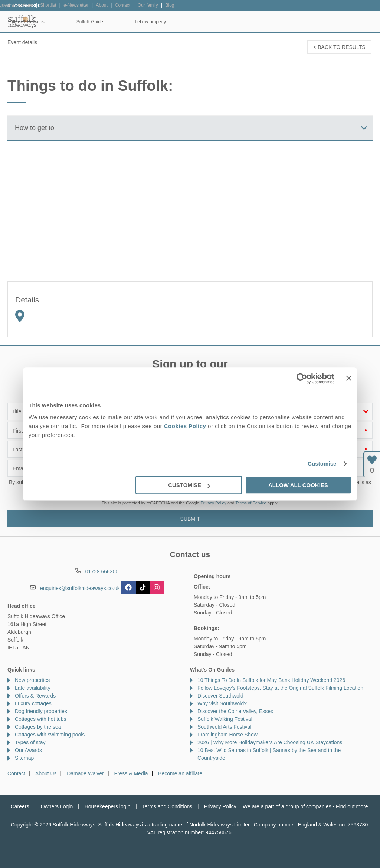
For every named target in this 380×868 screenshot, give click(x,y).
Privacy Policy (213, 503)
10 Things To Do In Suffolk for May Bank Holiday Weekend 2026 (271, 680)
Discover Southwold (220, 696)
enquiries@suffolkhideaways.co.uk (80, 588)
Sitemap (24, 758)
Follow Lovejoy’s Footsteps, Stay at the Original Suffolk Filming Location (280, 688)
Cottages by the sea (38, 727)
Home (59, 22)
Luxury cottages (33, 703)
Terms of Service (251, 503)
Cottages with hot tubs (41, 719)
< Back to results (339, 47)
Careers (20, 806)
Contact (16, 773)
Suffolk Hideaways (22, 21)
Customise (322, 463)
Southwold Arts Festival (225, 727)
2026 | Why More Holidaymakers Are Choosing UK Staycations (270, 742)
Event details (22, 42)
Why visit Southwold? (222, 703)
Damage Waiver (85, 773)
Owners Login (57, 806)
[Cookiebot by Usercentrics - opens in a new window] (302, 378)
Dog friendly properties (41, 711)
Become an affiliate (180, 773)
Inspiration (165, 22)
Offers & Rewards (225, 22)
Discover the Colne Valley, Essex (235, 711)
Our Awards (28, 750)
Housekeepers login (108, 806)
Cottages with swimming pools (50, 735)
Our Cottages (110, 22)
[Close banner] (349, 378)
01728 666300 (24, 6)
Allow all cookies (298, 485)
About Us (46, 773)
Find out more (352, 806)
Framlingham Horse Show (227, 735)
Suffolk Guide (288, 22)
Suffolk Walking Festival (225, 719)
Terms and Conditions (167, 806)
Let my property (349, 22)
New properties (32, 680)
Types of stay (30, 742)
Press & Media (131, 773)
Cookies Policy (185, 426)
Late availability (33, 688)
